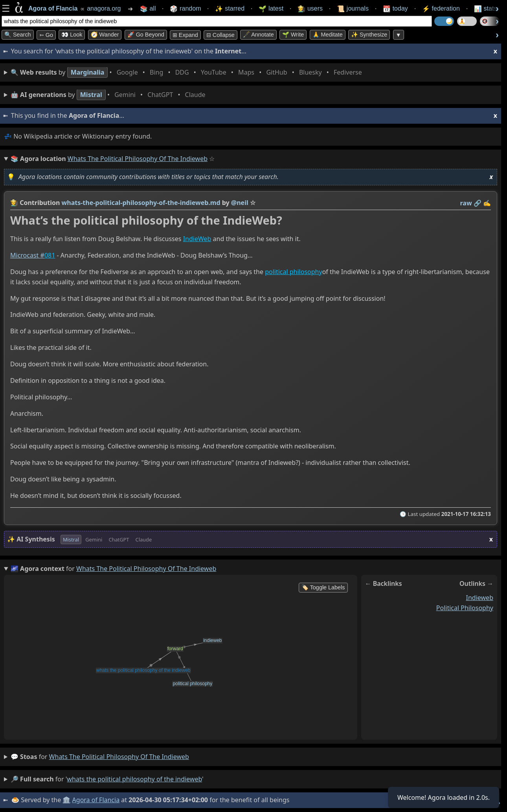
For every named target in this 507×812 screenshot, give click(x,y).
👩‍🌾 (14, 203)
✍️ (487, 203)
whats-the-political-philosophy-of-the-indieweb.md (141, 203)
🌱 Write (293, 35)
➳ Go (46, 35)
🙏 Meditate (328, 35)
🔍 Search (18, 35)
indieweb (480, 598)
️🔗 (478, 203)
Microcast (27, 255)
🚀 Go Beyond (146, 35)
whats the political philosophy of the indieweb (119, 757)
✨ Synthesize (369, 35)
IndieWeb (197, 239)
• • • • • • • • (188, 72)
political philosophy (294, 272)
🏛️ (66, 800)
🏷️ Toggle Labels (323, 587)
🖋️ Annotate (258, 35)
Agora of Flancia (96, 800)
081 (50, 255)
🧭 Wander (105, 35)
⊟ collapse (220, 35)
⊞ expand (185, 35)
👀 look (72, 35)
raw (466, 203)
